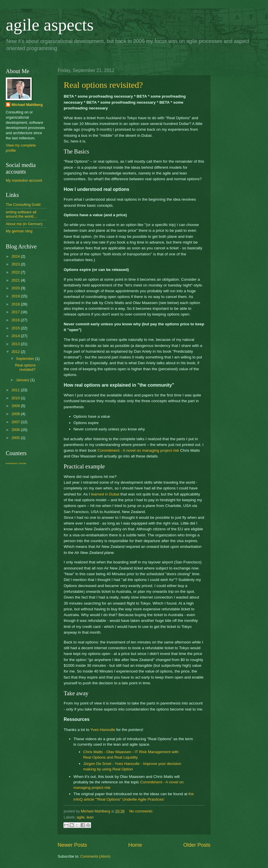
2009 (16, 406)
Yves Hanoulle (103, 730)
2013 (16, 344)
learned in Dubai (105, 494)
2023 (16, 264)
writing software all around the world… (21, 214)
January (23, 380)
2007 (16, 422)
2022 (16, 272)
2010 (16, 398)
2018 (16, 304)
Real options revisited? (103, 85)
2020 (16, 288)
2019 (16, 296)
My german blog (19, 231)
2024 (16, 256)
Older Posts (197, 845)
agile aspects (50, 25)
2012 (16, 352)
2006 (16, 430)
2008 (16, 414)
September (26, 359)
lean (90, 817)
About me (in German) (24, 224)
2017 (16, 312)
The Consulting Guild (23, 205)
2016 (16, 320)
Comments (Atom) (95, 856)
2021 (16, 280)
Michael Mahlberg (27, 105)
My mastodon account (24, 180)
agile (81, 817)
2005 (16, 438)
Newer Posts (72, 845)
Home (135, 845)
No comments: (141, 811)
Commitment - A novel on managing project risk (138, 450)
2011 (16, 390)
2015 (16, 328)
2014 (16, 336)
